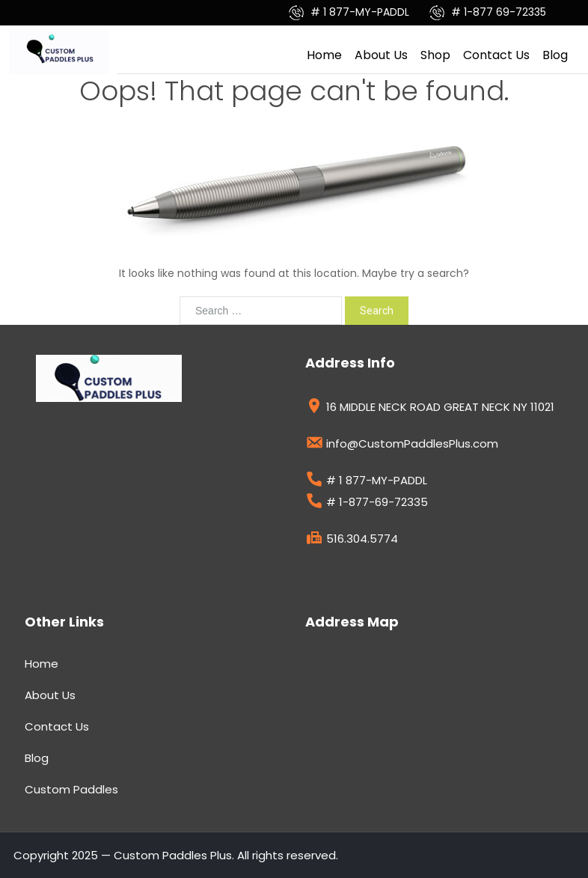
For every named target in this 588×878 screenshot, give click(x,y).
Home (324, 55)
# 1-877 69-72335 (488, 12)
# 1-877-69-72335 (367, 504)
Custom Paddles (71, 789)
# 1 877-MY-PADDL (350, 12)
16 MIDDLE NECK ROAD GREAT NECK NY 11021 (430, 409)
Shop (435, 55)
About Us (381, 55)
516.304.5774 (352, 540)
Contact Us (496, 55)
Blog (555, 55)
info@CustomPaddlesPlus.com (402, 445)
